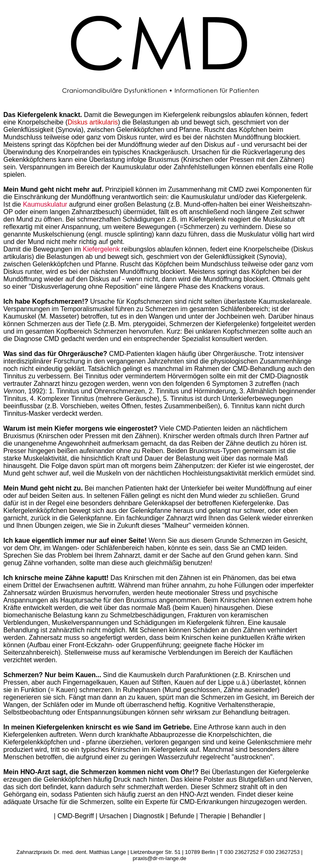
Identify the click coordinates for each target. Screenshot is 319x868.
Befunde (182, 816)
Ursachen (113, 816)
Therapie (213, 816)
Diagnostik (149, 816)
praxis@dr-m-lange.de (160, 858)
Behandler (247, 816)
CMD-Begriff (76, 816)
